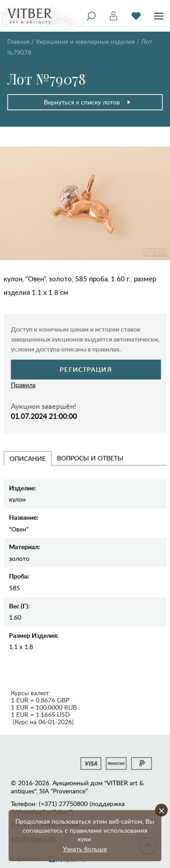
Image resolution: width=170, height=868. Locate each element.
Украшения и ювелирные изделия (85, 41)
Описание (28, 458)
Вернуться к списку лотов (87, 102)
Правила (23, 385)
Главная (18, 41)
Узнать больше (85, 849)
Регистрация (86, 369)
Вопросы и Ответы (90, 458)
